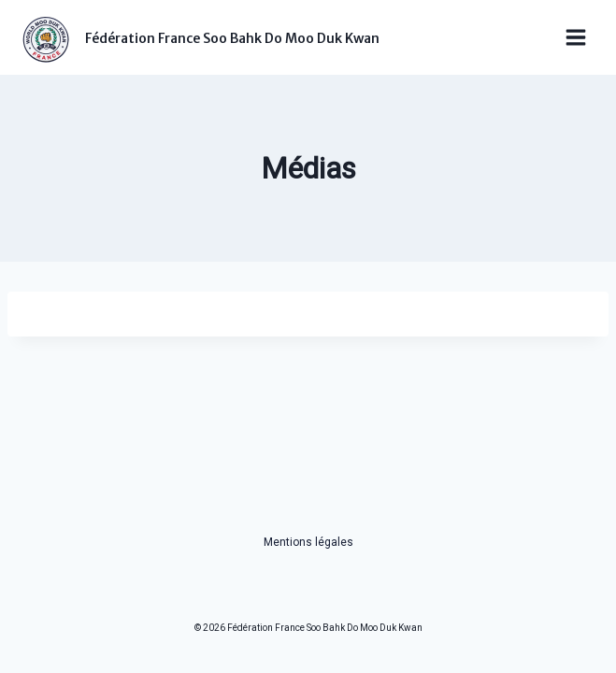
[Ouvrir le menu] (576, 37)
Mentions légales (308, 542)
